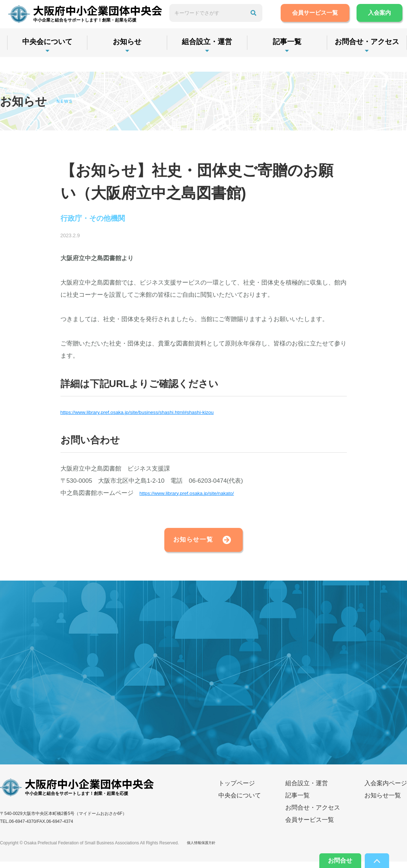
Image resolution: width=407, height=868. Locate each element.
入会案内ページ (386, 790)
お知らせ (132, 56)
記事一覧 (298, 56)
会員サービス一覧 (324, 20)
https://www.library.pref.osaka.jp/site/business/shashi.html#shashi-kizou (156, 414)
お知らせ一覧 (181, 544)
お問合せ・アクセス (313, 814)
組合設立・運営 (215, 56)
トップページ (237, 790)
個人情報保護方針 (204, 849)
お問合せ (333, 859)
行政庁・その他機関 (100, 219)
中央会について (49, 56)
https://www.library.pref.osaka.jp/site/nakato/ (199, 494)
